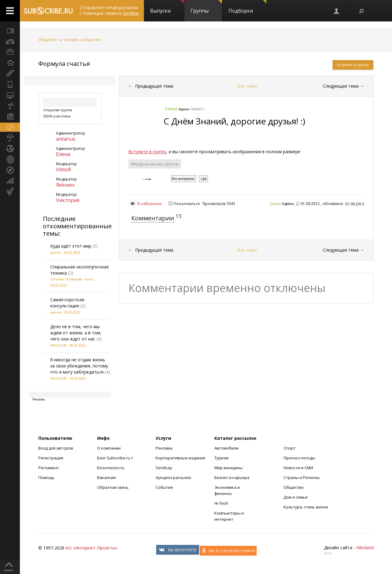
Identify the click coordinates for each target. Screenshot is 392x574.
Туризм (221, 458)
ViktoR (64, 169)
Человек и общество (82, 40)
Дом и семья (296, 497)
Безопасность (111, 468)
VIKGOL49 (58, 345)
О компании (109, 448)
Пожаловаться (187, 204)
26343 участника (57, 116)
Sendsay (164, 468)
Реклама (164, 448)
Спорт (290, 448)
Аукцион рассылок (173, 477)
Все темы (247, 86)
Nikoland (365, 547)
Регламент (49, 468)
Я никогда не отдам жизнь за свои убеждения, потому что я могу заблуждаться (79, 366)
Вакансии (106, 477)
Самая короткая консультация (67, 303)
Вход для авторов (56, 448)
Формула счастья (64, 64)
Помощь (46, 477)
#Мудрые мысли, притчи (155, 164)
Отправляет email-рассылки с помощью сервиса (109, 10)
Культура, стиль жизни (306, 507)
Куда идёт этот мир (71, 246)
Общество (48, 40)
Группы (206, 7)
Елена (63, 154)
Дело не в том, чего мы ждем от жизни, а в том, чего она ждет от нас (76, 333)
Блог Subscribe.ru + (116, 458)
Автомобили (226, 448)
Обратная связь (113, 487)
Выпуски (167, 7)
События (164, 487)
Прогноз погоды (299, 458)
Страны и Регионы (302, 477)
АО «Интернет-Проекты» (92, 548)
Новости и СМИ (298, 468)
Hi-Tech (221, 503)
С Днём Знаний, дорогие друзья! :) (234, 121)
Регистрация (51, 458)
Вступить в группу (353, 65)
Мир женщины (228, 468)
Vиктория (68, 200)
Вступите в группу (147, 152)
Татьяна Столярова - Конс (72, 279)
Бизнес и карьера (232, 477)
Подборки (247, 7)
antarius (66, 139)
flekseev (65, 185)
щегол (56, 252)
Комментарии (153, 218)
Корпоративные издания (180, 458)
